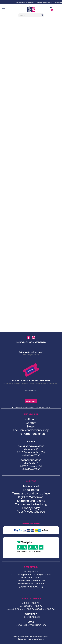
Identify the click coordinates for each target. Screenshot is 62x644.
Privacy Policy (31, 508)
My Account (31, 486)
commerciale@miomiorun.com (31, 625)
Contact (31, 423)
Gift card (31, 419)
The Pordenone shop (31, 434)
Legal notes (31, 490)
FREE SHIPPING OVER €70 (47, 2)
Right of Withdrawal (31, 497)
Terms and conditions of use (31, 493)
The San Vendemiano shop (31, 430)
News (31, 426)
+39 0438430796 (31, 617)
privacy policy (44, 407)
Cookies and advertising (31, 504)
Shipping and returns (31, 501)
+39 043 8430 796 (31, 603)
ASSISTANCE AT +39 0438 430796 (27, 2)
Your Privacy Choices (31, 511)
